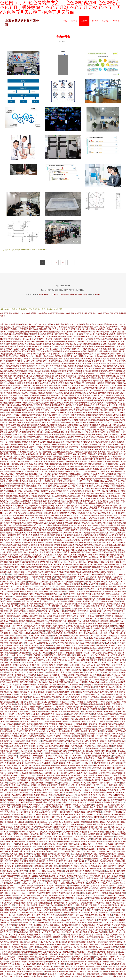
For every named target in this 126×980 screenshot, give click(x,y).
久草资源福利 (63, 748)
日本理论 (82, 501)
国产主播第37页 (34, 503)
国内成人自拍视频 (106, 788)
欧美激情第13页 (47, 707)
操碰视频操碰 (81, 942)
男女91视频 (50, 462)
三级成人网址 (99, 753)
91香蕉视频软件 (20, 741)
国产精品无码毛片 (109, 716)
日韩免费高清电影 (44, 640)
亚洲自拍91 (87, 790)
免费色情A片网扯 (71, 447)
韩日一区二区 (117, 349)
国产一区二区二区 (42, 336)
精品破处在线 (67, 606)
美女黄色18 (4, 464)
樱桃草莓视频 (115, 736)
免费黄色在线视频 (19, 513)
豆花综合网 (85, 697)
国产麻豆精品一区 (40, 748)
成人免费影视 (34, 807)
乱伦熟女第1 (78, 908)
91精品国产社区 (111, 481)
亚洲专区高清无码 (113, 658)
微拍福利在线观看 (18, 324)
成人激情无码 (24, 601)
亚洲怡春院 (36, 915)
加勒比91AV (87, 537)
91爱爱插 (75, 616)
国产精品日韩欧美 (49, 741)
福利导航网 (61, 876)
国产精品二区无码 (102, 827)
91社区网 (45, 927)
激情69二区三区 (112, 844)
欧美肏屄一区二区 (96, 484)
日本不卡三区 (37, 792)
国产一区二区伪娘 (98, 601)
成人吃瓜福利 (114, 378)
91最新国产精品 (111, 400)
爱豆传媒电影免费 (89, 712)
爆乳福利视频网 (66, 930)
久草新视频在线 (44, 442)
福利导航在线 (106, 584)
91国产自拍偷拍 (63, 334)
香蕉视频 (104, 645)
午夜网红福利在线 (114, 604)
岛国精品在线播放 (71, 542)
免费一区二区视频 (36, 925)
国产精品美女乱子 (64, 854)
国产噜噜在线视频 (70, 609)
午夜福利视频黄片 (19, 814)
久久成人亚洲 (44, 476)
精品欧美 (101, 530)
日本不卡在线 (63, 734)
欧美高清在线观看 (91, 949)
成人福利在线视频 (37, 621)
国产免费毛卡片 (79, 878)
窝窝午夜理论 (57, 481)
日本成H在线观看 (54, 616)
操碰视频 (75, 388)
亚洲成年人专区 (13, 792)
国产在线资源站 (91, 971)
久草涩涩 (54, 420)
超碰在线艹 (6, 412)
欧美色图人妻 (21, 341)
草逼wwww (59, 506)
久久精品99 (83, 834)
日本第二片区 (94, 528)
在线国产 (39, 682)
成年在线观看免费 (57, 542)
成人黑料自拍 (80, 459)
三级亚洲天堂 (117, 734)
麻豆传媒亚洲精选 (10, 937)
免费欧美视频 (26, 454)
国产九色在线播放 (62, 939)
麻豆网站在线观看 (27, 435)
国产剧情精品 (33, 332)
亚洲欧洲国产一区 (67, 920)
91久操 (87, 395)
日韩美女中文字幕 (36, 613)
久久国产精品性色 (106, 797)
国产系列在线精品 (54, 898)
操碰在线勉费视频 (46, 903)
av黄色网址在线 (117, 773)
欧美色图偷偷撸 (116, 667)
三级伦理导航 (10, 812)
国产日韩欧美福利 (104, 694)
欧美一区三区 (96, 780)
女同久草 (20, 763)
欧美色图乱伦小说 (37, 437)
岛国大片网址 (19, 680)
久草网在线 (118, 371)
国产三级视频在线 (74, 533)
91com (123, 471)
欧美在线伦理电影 (113, 601)
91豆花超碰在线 (94, 944)
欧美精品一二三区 (78, 917)
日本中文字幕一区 (34, 530)
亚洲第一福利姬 (80, 650)
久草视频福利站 (11, 591)
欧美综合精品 (20, 930)
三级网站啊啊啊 (93, 969)
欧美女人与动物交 (110, 334)
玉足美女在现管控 (86, 785)
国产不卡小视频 (81, 435)
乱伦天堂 (105, 518)
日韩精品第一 (59, 579)
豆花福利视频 (73, 466)
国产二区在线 (10, 726)
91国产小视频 (114, 501)
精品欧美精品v (58, 508)
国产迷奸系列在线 (22, 864)
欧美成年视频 (9, 542)
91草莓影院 (8, 361)
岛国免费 (97, 439)
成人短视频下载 (24, 876)
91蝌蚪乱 (53, 780)
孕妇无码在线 (107, 523)
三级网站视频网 (76, 511)
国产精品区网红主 (34, 935)
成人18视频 (41, 506)
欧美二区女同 (109, 511)
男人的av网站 (54, 930)
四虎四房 (30, 511)
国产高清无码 (14, 599)
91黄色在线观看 (83, 716)
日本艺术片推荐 (26, 746)
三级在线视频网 (57, 915)
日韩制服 (112, 721)
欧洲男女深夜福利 (75, 714)
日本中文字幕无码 (9, 422)
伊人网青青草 (84, 403)
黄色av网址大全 (47, 366)
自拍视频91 (103, 371)
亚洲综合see (42, 822)
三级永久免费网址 (15, 964)
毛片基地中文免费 (90, 856)
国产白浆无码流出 (64, 969)
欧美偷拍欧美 (35, 844)
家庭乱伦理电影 (8, 363)
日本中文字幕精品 (92, 792)
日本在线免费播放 (24, 579)
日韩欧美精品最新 (69, 716)
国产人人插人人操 (22, 618)
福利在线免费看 (23, 655)
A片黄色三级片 (38, 761)
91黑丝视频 (88, 714)
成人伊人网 (24, 665)
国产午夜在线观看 (100, 640)
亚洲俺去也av (32, 890)
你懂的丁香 (29, 790)
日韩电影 (90, 736)
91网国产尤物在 (117, 542)
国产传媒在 (66, 616)
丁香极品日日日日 (106, 770)
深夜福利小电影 (45, 626)
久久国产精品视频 (95, 613)
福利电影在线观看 (112, 638)
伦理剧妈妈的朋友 (113, 758)
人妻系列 (41, 381)
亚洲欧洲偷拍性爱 (65, 910)
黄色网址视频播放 (62, 437)
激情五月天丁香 (51, 650)
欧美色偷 (34, 856)
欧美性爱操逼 (24, 577)
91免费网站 (16, 795)
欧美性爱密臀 (73, 484)
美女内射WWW (58, 636)
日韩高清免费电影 (80, 613)
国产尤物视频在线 (53, 515)
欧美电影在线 (41, 457)
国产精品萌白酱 (73, 501)
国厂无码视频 (92, 937)
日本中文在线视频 (20, 819)
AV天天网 (82, 631)
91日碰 (46, 780)
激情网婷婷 (120, 513)
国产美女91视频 (44, 533)
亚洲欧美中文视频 (55, 545)
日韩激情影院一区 (7, 658)
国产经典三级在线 (70, 410)
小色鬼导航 (68, 626)
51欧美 (30, 371)
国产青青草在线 (25, 738)
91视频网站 (79, 672)
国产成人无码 (35, 697)
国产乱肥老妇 (21, 481)
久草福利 (90, 346)
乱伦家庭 (97, 346)
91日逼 (10, 525)
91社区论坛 (86, 432)
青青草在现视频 (41, 908)
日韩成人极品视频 (112, 498)
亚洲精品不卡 (56, 959)
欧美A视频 (5, 817)
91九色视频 (41, 354)
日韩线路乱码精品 (30, 685)
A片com (59, 520)
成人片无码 (101, 498)
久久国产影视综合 (38, 359)
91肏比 (115, 506)
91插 (65, 493)
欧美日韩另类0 (49, 378)
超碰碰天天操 (93, 349)
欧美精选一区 (17, 736)
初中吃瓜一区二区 (57, 594)
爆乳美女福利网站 (76, 888)
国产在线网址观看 (99, 959)
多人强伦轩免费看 (110, 785)
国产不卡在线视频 (116, 587)
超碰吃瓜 (47, 420)
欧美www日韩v (109, 964)
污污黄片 (83, 616)
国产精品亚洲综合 (17, 942)
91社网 (112, 435)
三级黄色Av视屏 (84, 658)
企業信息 (105, 21)
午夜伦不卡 (113, 341)
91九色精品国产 (37, 660)
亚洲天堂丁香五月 (102, 435)
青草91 (79, 618)
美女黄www (15, 778)
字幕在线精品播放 (62, 462)
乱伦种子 (57, 324)
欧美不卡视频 (5, 878)
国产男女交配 (95, 675)
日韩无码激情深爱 (71, 913)
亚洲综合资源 (76, 790)
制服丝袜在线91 (61, 574)
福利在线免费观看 (103, 908)
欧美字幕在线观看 (14, 765)
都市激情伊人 (106, 682)
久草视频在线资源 (13, 873)
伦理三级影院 (109, 834)
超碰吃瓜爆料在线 (71, 871)
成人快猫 (94, 913)
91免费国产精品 (118, 903)
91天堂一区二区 (17, 491)
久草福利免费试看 (71, 506)
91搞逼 (108, 900)
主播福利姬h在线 (31, 417)
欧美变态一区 (9, 327)
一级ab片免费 (17, 626)
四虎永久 (22, 935)
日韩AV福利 (114, 589)
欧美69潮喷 (49, 359)
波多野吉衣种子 (56, 927)
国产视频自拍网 (24, 694)
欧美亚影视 (110, 890)
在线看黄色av (55, 925)
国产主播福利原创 (78, 660)
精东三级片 (86, 761)
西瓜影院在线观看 (104, 363)
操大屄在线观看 (111, 932)
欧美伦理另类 (99, 540)
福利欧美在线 (91, 498)
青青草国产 (97, 452)
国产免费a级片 (36, 601)
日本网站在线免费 (82, 378)
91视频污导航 (52, 484)
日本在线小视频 (113, 763)
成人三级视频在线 (91, 464)
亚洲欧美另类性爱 (57, 648)
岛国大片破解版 (66, 667)
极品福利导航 (99, 520)
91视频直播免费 (80, 724)
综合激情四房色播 (110, 868)
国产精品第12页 (44, 464)
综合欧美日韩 (52, 689)
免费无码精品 (121, 731)
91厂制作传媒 (33, 596)
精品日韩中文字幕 (78, 702)
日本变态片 (11, 807)
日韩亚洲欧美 (71, 577)
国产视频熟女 (49, 966)
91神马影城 (28, 633)
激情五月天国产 (12, 388)
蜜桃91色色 (48, 439)
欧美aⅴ (43, 606)
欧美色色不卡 (72, 868)
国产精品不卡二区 (45, 685)
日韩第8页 (58, 824)
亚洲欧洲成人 (18, 359)
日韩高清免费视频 (52, 761)
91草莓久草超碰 (86, 359)
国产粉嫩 (59, 491)
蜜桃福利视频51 (78, 726)
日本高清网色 (94, 810)
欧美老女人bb (68, 383)
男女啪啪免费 (51, 849)
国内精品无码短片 (69, 363)
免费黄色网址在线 (48, 415)
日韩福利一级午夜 (62, 966)
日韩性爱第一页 (36, 721)
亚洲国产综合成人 (14, 616)
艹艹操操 (66, 373)
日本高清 (20, 731)
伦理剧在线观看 (87, 903)
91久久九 (19, 905)
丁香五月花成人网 (85, 680)
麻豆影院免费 (21, 518)
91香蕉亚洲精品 (24, 444)
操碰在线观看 (12, 577)
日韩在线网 (31, 427)
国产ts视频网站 (99, 442)
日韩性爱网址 (41, 449)
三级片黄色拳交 (113, 761)
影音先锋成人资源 (107, 802)
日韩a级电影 (28, 491)
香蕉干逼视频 (59, 638)
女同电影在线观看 (103, 542)
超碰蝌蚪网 (82, 829)
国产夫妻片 (110, 807)
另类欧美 (3, 964)
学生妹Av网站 (85, 329)
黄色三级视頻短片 (98, 658)
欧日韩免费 (38, 753)
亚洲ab (86, 390)
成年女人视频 (116, 332)
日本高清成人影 (21, 658)
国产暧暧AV (15, 751)
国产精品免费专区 (102, 738)
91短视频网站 (88, 503)
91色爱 (24, 488)
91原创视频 (31, 513)
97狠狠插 (6, 486)
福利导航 (51, 427)
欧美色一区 (16, 893)
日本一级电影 (100, 444)
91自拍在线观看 (112, 339)
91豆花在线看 (31, 743)
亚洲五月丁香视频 (20, 707)
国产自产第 (45, 648)
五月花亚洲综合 (98, 410)
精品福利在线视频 (69, 658)
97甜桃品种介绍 (93, 476)
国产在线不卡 (5, 947)
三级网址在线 (17, 748)
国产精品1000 (119, 474)
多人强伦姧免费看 (91, 783)
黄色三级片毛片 (30, 408)
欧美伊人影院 (86, 398)
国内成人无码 (20, 969)
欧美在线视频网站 (49, 844)
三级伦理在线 (94, 905)
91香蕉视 (4, 339)
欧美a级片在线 (79, 648)
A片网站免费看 (64, 790)
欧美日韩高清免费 (11, 484)
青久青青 (44, 503)
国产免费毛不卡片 (77, 523)
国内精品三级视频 (113, 594)
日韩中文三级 (117, 665)
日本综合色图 (8, 969)
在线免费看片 (66, 479)
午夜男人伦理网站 (96, 927)
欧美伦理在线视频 (91, 888)
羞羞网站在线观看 (62, 775)
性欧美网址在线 (55, 795)
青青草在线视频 (28, 962)
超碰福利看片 (57, 900)
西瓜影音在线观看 (101, 582)
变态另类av (17, 685)
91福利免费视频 (76, 537)
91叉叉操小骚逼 (30, 506)
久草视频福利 (25, 788)
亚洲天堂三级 (12, 939)
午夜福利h (44, 670)
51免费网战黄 (56, 596)
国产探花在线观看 (7, 930)
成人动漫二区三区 (82, 469)
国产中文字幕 (64, 689)
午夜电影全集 (22, 381)
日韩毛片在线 (12, 753)
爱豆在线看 (62, 425)
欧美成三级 (95, 886)
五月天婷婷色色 (45, 942)
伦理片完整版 (16, 410)
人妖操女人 (62, 873)
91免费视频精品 (88, 533)
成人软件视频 (82, 425)
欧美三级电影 (117, 508)
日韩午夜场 (55, 464)
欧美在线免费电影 (50, 704)
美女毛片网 (38, 724)
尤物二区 (46, 797)
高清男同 (21, 545)
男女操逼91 (6, 839)
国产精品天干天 (10, 349)
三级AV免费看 (37, 756)
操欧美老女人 (75, 439)
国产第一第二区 (14, 672)
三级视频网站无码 (75, 849)
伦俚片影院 (74, 939)
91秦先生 (116, 599)
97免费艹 (117, 444)
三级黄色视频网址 (31, 486)
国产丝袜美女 (31, 361)
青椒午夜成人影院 (37, 957)
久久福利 (91, 457)
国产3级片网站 (9, 802)
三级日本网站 (95, 751)
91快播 (21, 591)
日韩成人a (11, 537)
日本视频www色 (47, 643)
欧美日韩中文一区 (96, 386)
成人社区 (45, 655)
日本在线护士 (16, 412)
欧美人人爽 (19, 663)
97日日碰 (84, 797)
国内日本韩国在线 (39, 716)
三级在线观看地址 (40, 699)
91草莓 (33, 523)
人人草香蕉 (19, 383)
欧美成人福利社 (72, 640)
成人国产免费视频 (67, 832)
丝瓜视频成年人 (49, 888)
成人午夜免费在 (43, 851)
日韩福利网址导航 (98, 481)
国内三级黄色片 (16, 895)
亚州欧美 (32, 971)
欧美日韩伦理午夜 (71, 530)
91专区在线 (103, 425)
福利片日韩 (14, 692)
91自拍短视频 (31, 785)
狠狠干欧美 (112, 425)
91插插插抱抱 (90, 729)
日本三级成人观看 (30, 464)
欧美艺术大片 (8, 582)
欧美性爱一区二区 (75, 873)
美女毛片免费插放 (28, 778)
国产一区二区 (49, 329)
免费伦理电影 (22, 425)
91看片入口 (77, 515)
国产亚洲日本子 (67, 962)
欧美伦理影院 (22, 628)
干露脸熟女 (6, 533)
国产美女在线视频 (9, 386)
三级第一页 (47, 601)
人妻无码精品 (101, 339)
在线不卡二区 (83, 868)
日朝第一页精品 (28, 913)
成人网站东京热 (12, 935)
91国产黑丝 (112, 959)
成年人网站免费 (108, 474)
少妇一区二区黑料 (102, 736)
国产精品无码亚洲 (27, 452)
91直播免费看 (105, 893)
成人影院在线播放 (103, 351)
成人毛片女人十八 (32, 643)
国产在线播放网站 (37, 405)
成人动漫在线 (62, 773)
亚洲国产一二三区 (32, 663)
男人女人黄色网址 (92, 584)
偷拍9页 (13, 636)
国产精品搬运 (22, 636)
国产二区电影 (87, 824)
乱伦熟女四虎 (51, 854)
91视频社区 (100, 758)
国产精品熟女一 (32, 363)
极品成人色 (70, 459)
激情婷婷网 (70, 942)
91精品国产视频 (93, 663)
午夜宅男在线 (93, 425)
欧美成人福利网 (21, 582)
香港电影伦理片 (42, 412)
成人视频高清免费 (66, 464)
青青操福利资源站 (116, 645)
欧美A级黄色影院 (111, 466)
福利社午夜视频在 (90, 873)
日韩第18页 (5, 805)
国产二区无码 (38, 525)
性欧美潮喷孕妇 (108, 731)
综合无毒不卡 (65, 702)
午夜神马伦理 (113, 525)
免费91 (112, 381)
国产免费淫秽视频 (36, 974)
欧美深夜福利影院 (85, 922)
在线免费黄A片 (80, 346)
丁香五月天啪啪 (16, 824)
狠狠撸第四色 (84, 542)
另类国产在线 (13, 442)
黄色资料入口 (115, 515)
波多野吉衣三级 (22, 447)
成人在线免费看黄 (52, 471)
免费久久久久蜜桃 (32, 714)
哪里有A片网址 (15, 474)
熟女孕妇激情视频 (88, 734)
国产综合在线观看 (21, 327)
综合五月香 (92, 366)
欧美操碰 (67, 508)
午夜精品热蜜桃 (92, 861)
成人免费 (40, 439)
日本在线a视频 (61, 714)
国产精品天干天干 (8, 927)
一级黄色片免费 (88, 846)
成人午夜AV (99, 692)
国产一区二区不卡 (22, 966)
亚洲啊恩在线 (34, 582)
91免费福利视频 (23, 800)
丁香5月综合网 (74, 417)
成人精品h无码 (99, 805)
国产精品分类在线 (113, 373)
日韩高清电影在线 (107, 819)
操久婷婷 (9, 408)
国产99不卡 (78, 449)
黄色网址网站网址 (25, 508)
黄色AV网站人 (110, 533)
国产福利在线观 (62, 888)
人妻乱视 (57, 366)
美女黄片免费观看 (63, 511)
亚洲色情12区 (79, 667)
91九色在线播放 (43, 591)
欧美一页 (93, 542)
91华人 (57, 378)
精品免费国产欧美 (32, 680)
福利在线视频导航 (58, 528)
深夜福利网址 (82, 405)
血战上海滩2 (12, 868)
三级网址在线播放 (59, 893)
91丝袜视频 (61, 577)
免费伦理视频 (84, 579)
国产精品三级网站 (94, 812)
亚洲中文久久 (6, 685)
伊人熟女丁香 (114, 636)
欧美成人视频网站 (97, 594)
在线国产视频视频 (96, 834)
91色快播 (118, 386)
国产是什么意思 (95, 743)
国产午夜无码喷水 (25, 753)
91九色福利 (47, 474)
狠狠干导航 (111, 729)
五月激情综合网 (107, 898)
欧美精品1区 (92, 942)
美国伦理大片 (66, 324)
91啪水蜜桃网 (27, 525)
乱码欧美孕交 (54, 954)
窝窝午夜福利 (42, 841)
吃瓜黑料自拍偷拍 (41, 795)
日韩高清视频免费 (77, 770)
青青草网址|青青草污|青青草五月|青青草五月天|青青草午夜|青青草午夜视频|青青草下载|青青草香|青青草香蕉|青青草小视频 (55, 547)
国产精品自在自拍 (37, 726)
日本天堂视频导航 (52, 354)
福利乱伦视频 (54, 832)
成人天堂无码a (47, 837)
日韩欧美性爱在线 (45, 579)
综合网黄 (21, 457)
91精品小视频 (93, 545)
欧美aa (46, 925)
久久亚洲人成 (21, 400)
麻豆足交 (29, 910)
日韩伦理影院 (80, 719)
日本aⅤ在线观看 (108, 864)
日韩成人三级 (18, 881)
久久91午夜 (91, 596)
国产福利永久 (113, 327)
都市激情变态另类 (39, 462)
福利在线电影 (87, 628)
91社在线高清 (9, 383)
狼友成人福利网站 (116, 687)
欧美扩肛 (10, 846)
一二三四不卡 (61, 712)
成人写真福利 (111, 420)
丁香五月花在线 (93, 878)
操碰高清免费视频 (10, 381)
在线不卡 (74, 631)
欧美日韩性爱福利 (113, 464)
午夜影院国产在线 (11, 496)
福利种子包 (83, 876)
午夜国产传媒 (104, 655)
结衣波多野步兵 (93, 881)
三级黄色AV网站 (52, 746)
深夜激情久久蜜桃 (22, 621)
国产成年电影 (71, 594)
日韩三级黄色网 (22, 721)
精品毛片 (11, 466)
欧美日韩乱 (106, 452)
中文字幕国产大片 (76, 778)
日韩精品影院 (27, 616)
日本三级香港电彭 (62, 682)
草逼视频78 (87, 415)
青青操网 (77, 655)
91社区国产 (113, 324)
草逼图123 (86, 893)
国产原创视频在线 (12, 366)
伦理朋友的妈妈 (22, 449)
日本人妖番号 (59, 935)
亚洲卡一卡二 (40, 471)
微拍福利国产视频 (39, 346)
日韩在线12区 (39, 623)
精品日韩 (70, 964)
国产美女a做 (55, 675)
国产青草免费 (38, 758)
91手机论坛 (117, 523)
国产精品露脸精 (99, 871)
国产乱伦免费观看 (110, 484)
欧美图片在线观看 (75, 327)
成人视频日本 (16, 351)
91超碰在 (102, 949)
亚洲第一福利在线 (50, 790)
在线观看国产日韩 (96, 947)
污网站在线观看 (80, 812)
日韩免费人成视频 (109, 743)
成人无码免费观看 (42, 959)
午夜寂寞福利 (105, 663)
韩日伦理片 (111, 680)
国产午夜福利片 (91, 677)
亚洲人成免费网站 (97, 329)
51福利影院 (73, 518)
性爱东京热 (78, 415)
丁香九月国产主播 (36, 520)
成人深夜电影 (64, 344)
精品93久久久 (60, 430)
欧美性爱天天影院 (27, 861)
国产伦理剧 (83, 474)
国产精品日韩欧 (120, 702)
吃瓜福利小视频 (102, 381)
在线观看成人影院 (31, 626)
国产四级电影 (54, 687)
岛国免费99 (117, 628)
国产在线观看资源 (54, 371)
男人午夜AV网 (62, 758)
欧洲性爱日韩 (72, 834)
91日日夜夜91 (82, 349)
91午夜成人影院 (94, 699)
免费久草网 (23, 871)
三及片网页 (86, 954)
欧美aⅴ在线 (68, 890)
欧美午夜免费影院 (32, 817)
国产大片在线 (12, 756)
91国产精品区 (9, 966)
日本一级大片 (5, 324)
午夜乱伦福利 (5, 594)
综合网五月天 (23, 388)
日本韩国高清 (35, 584)
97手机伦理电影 (42, 895)
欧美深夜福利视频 (101, 621)
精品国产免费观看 (41, 422)
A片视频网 (57, 439)
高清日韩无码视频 (112, 415)
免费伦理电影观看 (118, 655)
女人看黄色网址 (29, 878)
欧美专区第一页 (9, 780)
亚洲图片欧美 (24, 770)
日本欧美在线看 (10, 498)
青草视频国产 (52, 785)
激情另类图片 (29, 383)
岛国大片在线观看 (115, 640)
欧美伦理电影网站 (55, 373)
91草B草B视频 (20, 363)
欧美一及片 (111, 513)
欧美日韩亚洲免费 (7, 653)
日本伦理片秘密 (74, 738)
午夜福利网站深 (93, 702)
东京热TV (46, 915)
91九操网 (12, 655)
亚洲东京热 (21, 354)
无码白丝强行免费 (61, 498)
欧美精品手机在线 (118, 900)
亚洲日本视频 (50, 405)
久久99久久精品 (26, 719)
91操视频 (42, 881)
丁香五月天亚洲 (109, 503)
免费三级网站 (19, 743)
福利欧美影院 (10, 957)
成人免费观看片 (119, 618)
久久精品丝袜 (77, 856)
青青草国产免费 (80, 962)
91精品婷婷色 (16, 805)
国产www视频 (50, 491)
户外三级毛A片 (114, 596)
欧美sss (101, 971)
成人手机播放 (5, 893)
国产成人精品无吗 (10, 871)
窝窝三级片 (58, 609)
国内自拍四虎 (54, 841)
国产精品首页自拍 (20, 648)
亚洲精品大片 (37, 876)
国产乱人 (29, 420)
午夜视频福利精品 (21, 574)
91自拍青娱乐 (19, 687)
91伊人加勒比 (36, 444)
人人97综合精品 (87, 439)
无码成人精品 (28, 587)
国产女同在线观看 (27, 682)
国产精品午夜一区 (23, 349)
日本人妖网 (81, 814)
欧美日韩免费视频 (8, 721)
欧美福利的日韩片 (76, 741)
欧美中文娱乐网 (115, 712)
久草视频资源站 (81, 366)
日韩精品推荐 (105, 469)
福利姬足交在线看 (62, 452)
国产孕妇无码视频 (77, 525)
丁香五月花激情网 (72, 454)
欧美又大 (20, 386)
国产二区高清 (39, 491)
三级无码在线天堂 (32, 476)
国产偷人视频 (71, 707)
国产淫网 (60, 805)
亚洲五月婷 (111, 574)
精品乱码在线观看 (118, 920)
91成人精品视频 (96, 336)
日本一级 (75, 479)
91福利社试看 (16, 587)
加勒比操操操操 (24, 756)
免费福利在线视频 (106, 626)
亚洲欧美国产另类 (87, 540)
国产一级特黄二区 (116, 582)
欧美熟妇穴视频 (39, 466)
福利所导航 (53, 518)
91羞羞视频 (24, 395)
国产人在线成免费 (11, 346)
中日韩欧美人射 (65, 895)
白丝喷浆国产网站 (49, 873)
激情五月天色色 (24, 368)
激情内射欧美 (64, 839)
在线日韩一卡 (97, 935)
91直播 (70, 403)
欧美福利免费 (42, 971)
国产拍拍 (16, 734)
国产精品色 (39, 734)
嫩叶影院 (60, 699)
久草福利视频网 (71, 349)
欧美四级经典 (12, 604)
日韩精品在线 (120, 807)
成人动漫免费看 (35, 628)
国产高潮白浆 (62, 628)
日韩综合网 (92, 587)
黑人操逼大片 (30, 900)
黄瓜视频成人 (45, 425)
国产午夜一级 (46, 611)
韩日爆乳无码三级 (41, 373)
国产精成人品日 (39, 937)
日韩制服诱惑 (90, 748)
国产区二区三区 (50, 613)
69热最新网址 (48, 498)
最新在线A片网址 (65, 420)
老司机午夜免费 (20, 903)
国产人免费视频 (23, 726)
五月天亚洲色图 (110, 817)
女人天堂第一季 (113, 609)
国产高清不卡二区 (18, 535)
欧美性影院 (27, 888)
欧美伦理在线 (66, 783)
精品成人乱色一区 (93, 648)
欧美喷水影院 (94, 376)
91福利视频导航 (83, 376)
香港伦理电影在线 (89, 351)
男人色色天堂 (12, 932)
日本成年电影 (32, 675)
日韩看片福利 (117, 584)
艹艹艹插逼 (90, 427)
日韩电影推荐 (120, 788)
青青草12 (81, 577)
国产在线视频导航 (87, 966)
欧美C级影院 (62, 849)
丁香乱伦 (114, 937)
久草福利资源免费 (83, 574)
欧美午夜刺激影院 (66, 861)
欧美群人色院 (75, 824)
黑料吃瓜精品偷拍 (81, 393)
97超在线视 (37, 508)
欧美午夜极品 (71, 341)
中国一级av (56, 932)
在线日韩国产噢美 (102, 846)
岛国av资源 (84, 422)
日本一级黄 (55, 783)
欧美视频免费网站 (79, 699)
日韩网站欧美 (50, 805)
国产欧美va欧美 (50, 974)
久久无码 (88, 523)
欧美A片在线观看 (119, 682)
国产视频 (115, 537)
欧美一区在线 (66, 388)
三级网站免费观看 (37, 800)
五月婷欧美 (50, 604)
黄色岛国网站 (79, 356)
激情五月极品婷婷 (21, 332)
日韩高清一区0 (88, 932)
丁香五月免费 (12, 724)
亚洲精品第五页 (13, 435)
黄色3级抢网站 (38, 329)
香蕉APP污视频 (79, 427)
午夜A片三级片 (24, 430)
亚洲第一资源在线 (75, 685)
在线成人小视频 (50, 660)
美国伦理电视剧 (33, 930)
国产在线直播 (29, 471)
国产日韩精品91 (12, 356)
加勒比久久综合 (20, 827)
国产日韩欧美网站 (92, 459)
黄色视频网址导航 (105, 417)
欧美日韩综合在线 (32, 606)
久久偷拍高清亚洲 (112, 432)
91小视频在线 (42, 878)
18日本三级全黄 (95, 518)
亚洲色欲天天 (36, 351)
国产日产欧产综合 (58, 743)
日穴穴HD (22, 949)
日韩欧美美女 (54, 778)
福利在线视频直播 (14, 339)
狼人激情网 (80, 520)
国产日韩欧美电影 (60, 368)
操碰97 (80, 707)
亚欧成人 (54, 655)
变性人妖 (104, 327)
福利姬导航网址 (88, 763)
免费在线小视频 (90, 381)
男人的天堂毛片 (11, 866)
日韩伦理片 (16, 488)
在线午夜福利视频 (106, 670)
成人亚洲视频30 (109, 895)
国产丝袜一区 (36, 366)
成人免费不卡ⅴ (109, 707)
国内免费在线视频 (35, 677)
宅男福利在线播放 (39, 484)
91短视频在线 (37, 537)
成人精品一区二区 (27, 373)
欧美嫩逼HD (111, 871)
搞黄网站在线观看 (58, 447)
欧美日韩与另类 (48, 819)
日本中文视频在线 (57, 476)
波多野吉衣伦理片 (19, 797)
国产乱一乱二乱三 (105, 422)
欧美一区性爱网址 (30, 824)
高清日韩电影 (40, 515)
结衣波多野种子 (38, 765)
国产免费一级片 (35, 327)
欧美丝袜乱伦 (44, 947)
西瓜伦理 (115, 748)
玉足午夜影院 (14, 746)
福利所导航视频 (101, 457)
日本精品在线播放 (55, 503)
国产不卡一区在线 (17, 910)
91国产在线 (78, 910)
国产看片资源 (25, 378)
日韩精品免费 (6, 881)
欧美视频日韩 (10, 763)
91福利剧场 (100, 383)
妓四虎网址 (120, 824)
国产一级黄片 (5, 748)
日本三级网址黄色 (37, 650)
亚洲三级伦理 (54, 729)
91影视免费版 (17, 594)
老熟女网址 (101, 849)
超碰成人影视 (84, 386)
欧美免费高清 (101, 763)
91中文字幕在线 (78, 381)
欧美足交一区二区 (118, 351)
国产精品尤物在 (110, 412)
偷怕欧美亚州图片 (60, 332)
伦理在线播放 (90, 339)
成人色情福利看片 (17, 817)
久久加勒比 (111, 643)
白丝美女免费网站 (96, 334)
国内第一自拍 (80, 881)
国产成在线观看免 (12, 834)
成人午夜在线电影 (65, 613)
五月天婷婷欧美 (85, 388)
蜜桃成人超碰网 (81, 545)
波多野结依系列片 (25, 939)
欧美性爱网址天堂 (100, 714)
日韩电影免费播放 (69, 851)
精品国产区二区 (9, 888)
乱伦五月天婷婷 (82, 486)
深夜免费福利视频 (105, 623)
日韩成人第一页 (47, 368)
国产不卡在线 (31, 354)
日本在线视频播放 (22, 653)
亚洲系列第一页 (108, 697)
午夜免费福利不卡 (40, 729)
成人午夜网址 (75, 452)
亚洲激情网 (53, 839)
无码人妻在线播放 (104, 925)
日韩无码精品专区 (74, 712)
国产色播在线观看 (27, 829)
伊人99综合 (41, 731)
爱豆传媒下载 (23, 520)
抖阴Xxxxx (24, 613)
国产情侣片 (55, 533)
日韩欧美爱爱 (51, 408)
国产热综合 (105, 408)
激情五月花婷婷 (82, 864)
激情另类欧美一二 (9, 479)
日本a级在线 (115, 783)
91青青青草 (83, 927)
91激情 (17, 540)
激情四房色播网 (103, 689)
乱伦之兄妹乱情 (112, 753)
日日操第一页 (79, 383)
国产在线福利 (90, 525)
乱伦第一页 (104, 430)
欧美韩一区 (90, 726)
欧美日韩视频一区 (73, 761)
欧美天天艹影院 (94, 616)
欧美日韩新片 (89, 687)
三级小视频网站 (60, 837)
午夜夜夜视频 (62, 844)
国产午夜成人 (60, 376)
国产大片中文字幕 (116, 405)
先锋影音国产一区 (35, 638)
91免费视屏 (40, 667)
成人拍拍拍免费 (104, 393)
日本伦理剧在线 (69, 604)
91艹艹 (111, 371)
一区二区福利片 (75, 665)
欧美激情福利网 (46, 535)
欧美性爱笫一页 (6, 741)
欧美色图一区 (24, 604)
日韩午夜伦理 (96, 653)
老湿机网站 (105, 650)
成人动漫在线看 (119, 623)
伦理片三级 (4, 712)
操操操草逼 (101, 643)
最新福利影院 (32, 481)
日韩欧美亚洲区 (103, 851)
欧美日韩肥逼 (24, 650)
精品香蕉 (21, 393)
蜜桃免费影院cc (42, 778)
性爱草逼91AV (15, 454)
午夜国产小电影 (56, 645)
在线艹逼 (64, 778)
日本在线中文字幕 (51, 756)
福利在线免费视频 (99, 765)
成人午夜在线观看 (60, 327)
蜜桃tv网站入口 (117, 439)
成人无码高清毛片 (25, 432)
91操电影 (90, 501)
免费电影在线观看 (77, 390)
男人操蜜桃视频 (15, 390)
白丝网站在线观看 (7, 832)
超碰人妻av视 (57, 817)
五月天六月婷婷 (82, 915)
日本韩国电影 (69, 653)
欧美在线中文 (62, 709)
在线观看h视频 (87, 327)
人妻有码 (95, 893)
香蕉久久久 (120, 707)
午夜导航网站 (105, 741)
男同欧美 (112, 672)
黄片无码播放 (89, 672)
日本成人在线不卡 (66, 672)
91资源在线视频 (85, 447)
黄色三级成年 (59, 435)
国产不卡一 (98, 785)
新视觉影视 (101, 420)
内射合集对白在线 (71, 817)
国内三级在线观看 (95, 964)
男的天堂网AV (99, 412)
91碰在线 (97, 344)
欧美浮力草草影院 (53, 937)
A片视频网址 (46, 697)
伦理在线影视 (79, 464)
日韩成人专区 (96, 579)
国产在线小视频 (114, 471)
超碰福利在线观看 (66, 724)
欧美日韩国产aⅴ (40, 898)
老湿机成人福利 (83, 594)
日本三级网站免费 (59, 663)
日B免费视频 (115, 851)
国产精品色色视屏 (48, 376)
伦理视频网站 (99, 437)
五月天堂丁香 (32, 518)
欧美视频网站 (75, 721)
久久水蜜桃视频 (95, 731)
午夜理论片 (84, 528)
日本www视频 (95, 864)
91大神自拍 (109, 329)
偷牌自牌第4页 (57, 947)
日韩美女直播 (117, 422)
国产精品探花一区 (99, 449)
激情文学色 (24, 503)
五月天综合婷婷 (43, 743)
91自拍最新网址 (55, 356)
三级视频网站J (63, 518)
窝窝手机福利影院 (93, 660)
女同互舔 (7, 699)
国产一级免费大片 (9, 405)
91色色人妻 (7, 403)
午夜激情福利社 (104, 920)
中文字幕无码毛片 (68, 618)
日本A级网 (7, 596)
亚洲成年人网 (27, 805)
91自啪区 (74, 839)
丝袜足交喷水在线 (97, 807)
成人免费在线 (29, 422)
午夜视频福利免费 (90, 535)
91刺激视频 (22, 530)
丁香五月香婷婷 (26, 773)
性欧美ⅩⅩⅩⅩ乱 (83, 341)
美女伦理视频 (91, 324)
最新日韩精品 (71, 376)
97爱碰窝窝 (19, 837)
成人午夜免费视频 (108, 346)
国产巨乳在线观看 (45, 363)
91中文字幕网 (97, 778)
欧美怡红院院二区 (90, 354)
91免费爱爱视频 (58, 810)
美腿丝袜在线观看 (95, 486)
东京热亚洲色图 (69, 545)
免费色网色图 (14, 788)
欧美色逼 (31, 949)
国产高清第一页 (76, 471)
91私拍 (63, 954)
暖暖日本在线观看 (77, 704)
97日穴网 (20, 422)
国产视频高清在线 (11, 393)
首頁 (65, 21)
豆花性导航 (116, 888)
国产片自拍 (40, 410)
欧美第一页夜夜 (83, 336)
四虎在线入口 (39, 773)
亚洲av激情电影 (38, 432)
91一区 (96, 501)
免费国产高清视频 (23, 523)
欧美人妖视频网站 (45, 481)
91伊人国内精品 (38, 849)
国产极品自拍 (75, 513)
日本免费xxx (65, 729)
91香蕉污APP (89, 488)
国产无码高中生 (18, 606)
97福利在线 (25, 660)
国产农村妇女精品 (57, 859)
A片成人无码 (55, 587)
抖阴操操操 (31, 832)
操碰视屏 (50, 361)
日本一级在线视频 (67, 395)
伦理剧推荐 (68, 476)
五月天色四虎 (58, 653)
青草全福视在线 (42, 395)
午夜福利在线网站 (60, 403)
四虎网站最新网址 (117, 650)
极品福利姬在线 (98, 939)
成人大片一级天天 (50, 496)
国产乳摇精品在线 (55, 633)
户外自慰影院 (29, 336)
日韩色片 (28, 758)
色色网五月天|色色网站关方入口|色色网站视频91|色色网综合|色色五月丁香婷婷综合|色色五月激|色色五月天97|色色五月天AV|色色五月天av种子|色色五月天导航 (62, 313)
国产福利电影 (77, 412)
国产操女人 (21, 420)
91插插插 (103, 476)
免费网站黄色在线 (98, 432)
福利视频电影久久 (12, 469)
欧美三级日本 (45, 469)
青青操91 (19, 537)
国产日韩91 (60, 349)
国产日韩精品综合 (47, 712)
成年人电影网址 (28, 672)
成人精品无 (104, 501)
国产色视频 (21, 479)
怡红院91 (28, 837)
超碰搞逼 (97, 628)
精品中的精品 (29, 736)
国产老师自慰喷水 (66, 751)
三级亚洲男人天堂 (89, 665)
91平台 (81, 971)
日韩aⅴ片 (117, 780)
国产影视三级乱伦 (37, 770)
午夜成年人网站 (10, 523)
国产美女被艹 (113, 800)
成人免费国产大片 (113, 449)
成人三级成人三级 (55, 383)
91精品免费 (9, 864)
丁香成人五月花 (97, 398)
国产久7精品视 (120, 898)
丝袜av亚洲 (106, 876)
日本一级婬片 (60, 329)
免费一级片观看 (96, 868)
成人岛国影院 (70, 469)
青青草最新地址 (29, 920)
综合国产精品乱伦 (37, 854)
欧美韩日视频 (120, 834)
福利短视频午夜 (77, 729)
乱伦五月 (9, 493)
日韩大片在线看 (10, 400)
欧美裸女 (80, 748)
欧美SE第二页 (113, 476)
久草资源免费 (39, 692)
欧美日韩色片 (51, 692)
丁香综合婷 (37, 888)
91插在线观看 (74, 800)
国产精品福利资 (77, 775)
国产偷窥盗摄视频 (56, 336)
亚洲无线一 (4, 790)
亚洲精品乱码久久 (72, 636)
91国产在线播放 (89, 471)
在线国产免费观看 (59, 763)
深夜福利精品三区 (26, 922)
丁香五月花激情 (88, 957)
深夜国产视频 (12, 530)
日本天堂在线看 (101, 726)
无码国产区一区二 (47, 917)
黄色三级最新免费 (112, 520)
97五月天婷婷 (22, 427)
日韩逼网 (59, 351)
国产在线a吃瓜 (82, 837)
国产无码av (104, 459)
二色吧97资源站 (37, 378)
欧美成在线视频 (69, 596)
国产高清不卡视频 (46, 388)
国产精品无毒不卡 (92, 819)
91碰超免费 (82, 530)
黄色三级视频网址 (53, 881)
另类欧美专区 (107, 780)
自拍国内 (11, 714)
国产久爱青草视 (102, 672)
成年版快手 (12, 511)
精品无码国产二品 (100, 513)
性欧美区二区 (45, 596)
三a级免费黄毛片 (73, 944)
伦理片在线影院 (71, 807)
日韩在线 (27, 359)
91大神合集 (93, 393)
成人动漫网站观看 (70, 336)
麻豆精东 (67, 645)
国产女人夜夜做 (101, 471)
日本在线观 (30, 954)
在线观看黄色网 (17, 533)
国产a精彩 (114, 689)
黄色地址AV (26, 765)
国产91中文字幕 (9, 628)
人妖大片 (3, 515)
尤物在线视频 (5, 626)
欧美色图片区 (55, 856)
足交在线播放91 (13, 329)
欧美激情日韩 (14, 452)
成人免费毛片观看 (72, 582)
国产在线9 (24, 697)
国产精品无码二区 (12, 719)
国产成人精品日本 (80, 476)
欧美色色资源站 (63, 770)
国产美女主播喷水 (10, 876)
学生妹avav (81, 430)
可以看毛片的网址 (119, 925)
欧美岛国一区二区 (38, 454)
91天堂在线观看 (106, 881)
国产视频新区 (72, 611)
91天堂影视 (12, 515)
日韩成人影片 (88, 412)
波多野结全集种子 (34, 797)
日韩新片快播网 (49, 721)
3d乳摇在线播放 (64, 692)
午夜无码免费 (20, 846)
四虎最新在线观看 (34, 969)
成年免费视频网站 (23, 405)
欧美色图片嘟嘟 (99, 952)
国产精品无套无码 (94, 474)
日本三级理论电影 (113, 805)
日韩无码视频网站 (24, 462)
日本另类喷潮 (67, 822)
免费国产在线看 (75, 462)
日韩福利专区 (99, 511)
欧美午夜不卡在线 (79, 587)
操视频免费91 (100, 368)
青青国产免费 (47, 609)
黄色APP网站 (70, 591)
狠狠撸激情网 (81, 736)
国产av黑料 (109, 692)
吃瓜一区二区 (100, 822)
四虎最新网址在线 (55, 768)
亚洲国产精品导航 (25, 344)
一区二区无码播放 (54, 606)
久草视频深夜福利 (69, 481)
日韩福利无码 (21, 511)
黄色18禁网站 (110, 437)
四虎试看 (110, 366)
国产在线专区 (83, 905)
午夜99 (41, 486)
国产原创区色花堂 (67, 346)
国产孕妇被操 (116, 908)
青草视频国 (30, 959)
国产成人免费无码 (98, 415)
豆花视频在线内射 (58, 944)
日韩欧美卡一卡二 (10, 844)
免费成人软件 (50, 437)
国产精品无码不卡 (69, 795)
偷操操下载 (103, 685)
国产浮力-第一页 (26, 692)
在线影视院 (119, 699)
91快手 (4, 922)
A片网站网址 (14, 503)
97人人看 (63, 533)
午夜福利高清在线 (112, 971)
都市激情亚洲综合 (108, 886)
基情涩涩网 (55, 417)
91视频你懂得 (18, 408)
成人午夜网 (79, 368)
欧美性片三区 (35, 665)
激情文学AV (106, 648)
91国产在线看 (65, 746)
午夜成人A (94, 655)
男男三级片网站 (20, 775)
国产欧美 (37, 398)
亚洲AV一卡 (33, 447)
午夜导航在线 (50, 432)
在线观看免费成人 (100, 790)
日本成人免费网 (59, 640)
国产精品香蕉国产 (65, 655)
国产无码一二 (106, 439)
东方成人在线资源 (77, 682)
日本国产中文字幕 (50, 724)
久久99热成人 (50, 758)
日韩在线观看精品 (88, 444)
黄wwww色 (78, 351)
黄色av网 (65, 444)
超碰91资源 (93, 422)
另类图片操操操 (107, 660)
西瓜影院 (108, 709)
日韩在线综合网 (26, 631)
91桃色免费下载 (102, 589)
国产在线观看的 (49, 537)
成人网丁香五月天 (110, 611)
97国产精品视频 (8, 371)
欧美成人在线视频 (34, 814)
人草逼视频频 (97, 768)
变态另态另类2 (103, 491)
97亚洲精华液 (85, 332)
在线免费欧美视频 (34, 341)
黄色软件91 (12, 420)
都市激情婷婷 (16, 403)
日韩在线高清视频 (110, 954)
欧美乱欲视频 (38, 420)
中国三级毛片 (92, 920)
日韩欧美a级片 (79, 861)
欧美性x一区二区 (92, 788)
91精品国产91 (27, 403)
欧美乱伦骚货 (109, 824)
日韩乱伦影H (35, 577)
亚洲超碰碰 (50, 631)
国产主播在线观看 (59, 788)
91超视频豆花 (63, 741)
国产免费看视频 (59, 459)
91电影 (66, 824)
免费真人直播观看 (111, 935)
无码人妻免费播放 (91, 741)
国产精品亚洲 (48, 435)
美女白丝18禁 (106, 506)
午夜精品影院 (113, 790)
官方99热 (61, 964)
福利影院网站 (12, 368)
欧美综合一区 (82, 810)
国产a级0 (97, 327)
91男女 (116, 366)
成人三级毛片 (64, 677)
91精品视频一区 (113, 822)
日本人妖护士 (12, 949)
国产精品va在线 (41, 954)
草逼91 (108, 903)
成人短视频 (75, 966)
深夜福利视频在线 (98, 574)
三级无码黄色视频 (86, 692)
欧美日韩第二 (52, 731)
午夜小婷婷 (14, 584)
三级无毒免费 (29, 493)
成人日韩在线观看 (43, 900)
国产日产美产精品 (76, 437)
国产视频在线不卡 (90, 685)
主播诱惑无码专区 (46, 540)
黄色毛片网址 (75, 734)
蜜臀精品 (38, 790)
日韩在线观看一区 (95, 837)
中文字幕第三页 (72, 386)
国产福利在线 (59, 361)
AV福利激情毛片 (10, 528)
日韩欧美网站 (120, 660)
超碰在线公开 (114, 496)
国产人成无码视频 (53, 346)
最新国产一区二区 (16, 640)
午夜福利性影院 (76, 599)
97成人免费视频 (115, 917)
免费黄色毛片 (46, 341)
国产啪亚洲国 (62, 484)
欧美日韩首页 (50, 726)
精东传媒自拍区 (40, 719)
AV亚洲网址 (58, 410)
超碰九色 (30, 908)
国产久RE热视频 (68, 898)
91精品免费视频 (88, 738)
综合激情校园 (106, 905)
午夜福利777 (30, 702)
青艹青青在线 (103, 587)
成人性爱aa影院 (99, 359)
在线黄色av (37, 910)
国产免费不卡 (120, 878)
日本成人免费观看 (62, 917)
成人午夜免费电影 (79, 937)
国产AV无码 (33, 381)
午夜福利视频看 (33, 917)
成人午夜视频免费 (32, 535)
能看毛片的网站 (63, 584)
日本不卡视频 (18, 900)
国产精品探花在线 (81, 947)
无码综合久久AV (15, 667)
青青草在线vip (41, 672)
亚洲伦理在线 (34, 636)
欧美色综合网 (52, 334)
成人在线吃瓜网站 (57, 469)
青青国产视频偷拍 (48, 680)
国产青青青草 (57, 535)
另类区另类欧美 (24, 437)
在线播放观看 (30, 457)
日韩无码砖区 (29, 594)
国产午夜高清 (121, 462)
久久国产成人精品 (47, 430)
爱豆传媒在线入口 (10, 601)
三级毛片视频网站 (81, 866)
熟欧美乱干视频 (31, 881)
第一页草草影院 (115, 488)
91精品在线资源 (106, 702)
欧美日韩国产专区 (57, 670)
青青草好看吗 (8, 856)
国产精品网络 (97, 523)
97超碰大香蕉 (18, 336)
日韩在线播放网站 (18, 839)
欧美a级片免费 (41, 768)
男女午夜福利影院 (104, 508)
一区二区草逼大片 (10, 770)
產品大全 (84, 21)
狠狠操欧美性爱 (113, 427)
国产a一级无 (87, 952)
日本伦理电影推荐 (92, 704)
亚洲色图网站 (92, 530)
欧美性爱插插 (110, 359)
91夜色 (34, 579)
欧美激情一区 (50, 773)
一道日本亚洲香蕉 (51, 339)
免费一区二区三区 (70, 927)
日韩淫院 (72, 574)
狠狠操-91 (81, 442)
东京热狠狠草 (89, 400)
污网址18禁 (7, 535)
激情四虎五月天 (47, 574)
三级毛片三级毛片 (79, 854)
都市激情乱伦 (39, 631)
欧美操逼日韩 (6, 734)
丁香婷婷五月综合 (84, 410)
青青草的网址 (92, 631)
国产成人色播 (30, 731)
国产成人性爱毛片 (94, 895)
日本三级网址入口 (55, 878)
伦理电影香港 (31, 439)
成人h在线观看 (79, 974)
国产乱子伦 (41, 689)
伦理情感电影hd (77, 746)
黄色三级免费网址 (29, 412)
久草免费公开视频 (105, 719)
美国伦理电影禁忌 (118, 741)
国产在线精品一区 (60, 685)
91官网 (19, 888)
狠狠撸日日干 (30, 859)
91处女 (76, 403)
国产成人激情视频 (67, 393)
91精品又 (14, 520)
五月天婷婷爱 (70, 435)
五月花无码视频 (86, 452)
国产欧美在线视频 (39, 334)
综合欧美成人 (121, 792)
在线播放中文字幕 (107, 969)
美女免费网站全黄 (24, 716)
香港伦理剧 (115, 393)
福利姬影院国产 (66, 866)
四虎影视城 (71, 663)
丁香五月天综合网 (112, 939)
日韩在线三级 (96, 716)
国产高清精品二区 (25, 334)
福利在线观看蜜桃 (7, 702)
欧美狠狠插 (46, 444)
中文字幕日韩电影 (98, 761)
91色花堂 (44, 930)
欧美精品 (42, 964)
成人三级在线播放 (97, 638)
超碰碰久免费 (15, 913)
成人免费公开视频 (49, 589)
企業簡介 (74, 21)
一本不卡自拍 (70, 814)
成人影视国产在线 (69, 405)
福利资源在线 (44, 356)
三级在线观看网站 (105, 618)
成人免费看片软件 (104, 665)
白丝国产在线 (59, 707)
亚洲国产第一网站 (66, 449)
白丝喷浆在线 (53, 908)
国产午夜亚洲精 (84, 768)
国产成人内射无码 (7, 332)
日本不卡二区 (50, 349)
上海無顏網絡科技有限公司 (70, 294)
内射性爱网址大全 (64, 496)
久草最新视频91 (92, 770)
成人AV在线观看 (111, 530)
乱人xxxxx (9, 501)
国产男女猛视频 (69, 491)
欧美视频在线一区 (57, 582)
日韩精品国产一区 (88, 844)
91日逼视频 (48, 486)
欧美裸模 (104, 344)
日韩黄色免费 (53, 751)
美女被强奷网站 (18, 859)
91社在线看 (80, 491)
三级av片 (58, 604)
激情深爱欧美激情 (57, 442)
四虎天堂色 (31, 851)
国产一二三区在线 (91, 773)
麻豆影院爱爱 (72, 425)
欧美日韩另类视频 (105, 577)
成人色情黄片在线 (79, 408)
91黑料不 (66, 513)
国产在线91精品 (96, 915)
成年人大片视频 (75, 694)
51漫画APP (61, 454)
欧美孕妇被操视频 (74, 763)
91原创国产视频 (102, 378)
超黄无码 (17, 501)
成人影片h (68, 400)
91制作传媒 (75, 422)
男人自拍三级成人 (79, 883)
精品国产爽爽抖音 (81, 731)
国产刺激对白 (110, 540)
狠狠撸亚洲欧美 (14, 761)
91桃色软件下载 (99, 922)
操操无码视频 (65, 471)
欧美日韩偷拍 (103, 712)
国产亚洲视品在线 (55, 523)
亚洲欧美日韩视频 (72, 805)
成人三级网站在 (18, 417)
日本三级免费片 (26, 729)
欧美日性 (98, 707)
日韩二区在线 (42, 702)
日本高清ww (119, 677)
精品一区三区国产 (29, 893)
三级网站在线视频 (27, 599)
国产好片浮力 (79, 395)
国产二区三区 (39, 324)
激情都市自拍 (32, 903)
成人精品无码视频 (59, 341)
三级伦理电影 (89, 827)
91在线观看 (96, 537)
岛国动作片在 (11, 447)
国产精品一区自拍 (118, 469)
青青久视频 (33, 442)
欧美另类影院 (89, 775)
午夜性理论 (75, 753)
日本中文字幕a (94, 802)
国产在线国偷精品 (32, 670)
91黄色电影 (53, 412)
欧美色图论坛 (114, 376)
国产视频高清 (25, 366)
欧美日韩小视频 (42, 513)
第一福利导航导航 (77, 689)
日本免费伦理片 (95, 876)
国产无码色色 (12, 444)
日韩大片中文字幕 (91, 670)
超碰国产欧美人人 (72, 797)
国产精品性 (49, 324)
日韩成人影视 (90, 361)
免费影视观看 (110, 383)
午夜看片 (8, 819)
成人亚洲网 (44, 582)
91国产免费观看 (6, 680)
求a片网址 (29, 393)
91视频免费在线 (35, 528)
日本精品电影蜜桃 (68, 675)
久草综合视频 (71, 743)
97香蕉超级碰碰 (112, 454)
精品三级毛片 (120, 837)
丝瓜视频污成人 (42, 523)
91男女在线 (100, 890)
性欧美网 (8, 677)
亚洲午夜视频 (104, 783)
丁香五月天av (83, 518)
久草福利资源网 (110, 403)
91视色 (50, 403)
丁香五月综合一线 (94, 724)
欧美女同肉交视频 (52, 800)
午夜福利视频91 (71, 579)
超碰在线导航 (89, 758)
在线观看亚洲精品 (94, 408)
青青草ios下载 (74, 844)
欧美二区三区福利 (7, 709)
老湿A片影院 (113, 459)
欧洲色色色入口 (107, 883)
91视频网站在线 (24, 356)
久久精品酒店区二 (89, 925)
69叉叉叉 (115, 535)
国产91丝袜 (77, 756)
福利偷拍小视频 (103, 324)
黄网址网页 (50, 765)
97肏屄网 (47, 834)
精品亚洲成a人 (61, 501)
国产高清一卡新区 (12, 378)
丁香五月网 (69, 415)
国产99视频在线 (55, 658)
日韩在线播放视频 (36, 496)
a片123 (10, 471)
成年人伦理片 (30, 515)
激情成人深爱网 (27, 734)
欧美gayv (98, 356)
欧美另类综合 (24, 932)
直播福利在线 (104, 937)
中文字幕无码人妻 (37, 349)
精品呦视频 (114, 528)
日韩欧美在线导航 (62, 753)
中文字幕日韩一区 (19, 851)
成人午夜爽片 (102, 721)
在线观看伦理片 (50, 976)
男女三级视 (91, 851)
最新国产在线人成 (47, 775)
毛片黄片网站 (34, 648)
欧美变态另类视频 (7, 621)
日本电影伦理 (110, 462)
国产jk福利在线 (16, 920)
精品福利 (7, 491)
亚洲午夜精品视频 (16, 464)
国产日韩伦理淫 (31, 545)
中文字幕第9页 (113, 765)
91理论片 (102, 464)
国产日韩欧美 (20, 675)
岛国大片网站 (12, 738)
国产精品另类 (99, 533)
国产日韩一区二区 (67, 378)
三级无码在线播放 (19, 890)
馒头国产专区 (50, 957)
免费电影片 (41, 408)
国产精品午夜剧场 (25, 898)
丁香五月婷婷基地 (92, 974)
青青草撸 (70, 827)
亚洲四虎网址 (120, 944)
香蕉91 (91, 930)
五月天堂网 (117, 545)
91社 (18, 802)
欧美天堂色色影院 (88, 643)
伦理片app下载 (60, 359)
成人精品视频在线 (43, 944)
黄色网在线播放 (23, 528)
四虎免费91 (57, 363)
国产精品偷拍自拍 (105, 746)
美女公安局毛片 (75, 628)
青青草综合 (93, 795)
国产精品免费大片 (64, 957)
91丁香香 (80, 788)
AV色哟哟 (91, 435)
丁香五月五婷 (117, 704)
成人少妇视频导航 (96, 390)
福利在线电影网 (36, 834)
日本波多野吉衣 (75, 444)
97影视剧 (87, 778)
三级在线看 (113, 726)
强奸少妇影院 (45, 763)
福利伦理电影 (25, 792)
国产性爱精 (78, 949)
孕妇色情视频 (52, 883)
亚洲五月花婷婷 (9, 716)
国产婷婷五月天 (88, 462)
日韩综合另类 (58, 601)
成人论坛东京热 (24, 849)
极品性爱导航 (47, 386)
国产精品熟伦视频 (43, 810)
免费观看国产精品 (75, 621)
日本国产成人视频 (89, 515)
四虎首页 (60, 864)
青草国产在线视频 (11, 344)
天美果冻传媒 (35, 430)
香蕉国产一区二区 (70, 900)
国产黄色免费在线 (89, 694)
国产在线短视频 (115, 518)
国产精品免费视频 (95, 962)
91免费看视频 (37, 501)
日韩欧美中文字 (92, 917)
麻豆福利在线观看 (79, 976)
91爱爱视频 (104, 376)
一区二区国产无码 (39, 751)
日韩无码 (37, 837)
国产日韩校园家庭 (119, 814)
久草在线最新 (94, 469)
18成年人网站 (37, 390)
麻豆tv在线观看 (39, 393)
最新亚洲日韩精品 (23, 415)
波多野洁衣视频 (68, 371)
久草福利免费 (46, 636)
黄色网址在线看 (82, 859)
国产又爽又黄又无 (96, 403)
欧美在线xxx (20, 709)
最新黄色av (12, 518)
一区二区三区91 (51, 734)
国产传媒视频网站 (86, 479)
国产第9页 (120, 457)
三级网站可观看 (33, 886)
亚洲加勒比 (104, 917)
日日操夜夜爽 (23, 822)
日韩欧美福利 (84, 913)
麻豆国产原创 (64, 785)
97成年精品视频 (82, 675)
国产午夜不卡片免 (85, 609)
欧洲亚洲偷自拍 (20, 908)
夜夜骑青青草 (11, 341)
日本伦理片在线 (19, 476)
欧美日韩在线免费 (58, 846)
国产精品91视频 (37, 498)
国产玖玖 (66, 523)
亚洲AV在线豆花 (41, 511)
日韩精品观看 (99, 400)
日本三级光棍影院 (66, 354)
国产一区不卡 (14, 729)
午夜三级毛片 (105, 888)
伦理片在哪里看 (53, 457)
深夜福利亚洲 (7, 506)
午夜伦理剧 (14, 829)
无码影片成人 (79, 606)
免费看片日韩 (77, 535)
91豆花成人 (4, 474)
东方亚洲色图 (83, 611)
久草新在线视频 (86, 871)
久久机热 (71, 368)
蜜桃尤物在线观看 (49, 628)
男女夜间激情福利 (9, 952)
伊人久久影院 (70, 810)
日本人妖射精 (71, 430)
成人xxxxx (8, 488)
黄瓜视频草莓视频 (25, 866)
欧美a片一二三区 (104, 976)
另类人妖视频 (27, 466)
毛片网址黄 (27, 699)
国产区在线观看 (86, 640)
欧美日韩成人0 (11, 822)
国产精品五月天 (100, 427)
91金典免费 (35, 469)
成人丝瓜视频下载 (48, 351)
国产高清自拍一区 (101, 488)
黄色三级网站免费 (71, 633)
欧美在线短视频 (45, 890)
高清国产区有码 (88, 589)
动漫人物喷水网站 (42, 587)
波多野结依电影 (45, 344)
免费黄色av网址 (33, 488)
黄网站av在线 (106, 537)
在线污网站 (85, 780)
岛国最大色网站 (86, 513)
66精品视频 (87, 449)
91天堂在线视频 (52, 621)
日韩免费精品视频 (48, 530)
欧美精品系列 (23, 974)
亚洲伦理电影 (97, 591)
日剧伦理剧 (85, 886)
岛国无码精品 (40, 861)
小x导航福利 (7, 513)
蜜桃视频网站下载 (17, 611)
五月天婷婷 (27, 537)
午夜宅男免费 (111, 361)
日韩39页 (20, 758)
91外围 (45, 658)
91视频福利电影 (34, 819)
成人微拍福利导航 (29, 542)
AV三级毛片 (119, 962)
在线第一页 (66, 937)
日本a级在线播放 (59, 611)
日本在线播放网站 (25, 937)
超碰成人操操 (81, 363)
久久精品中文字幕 (41, 922)
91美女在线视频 (21, 371)
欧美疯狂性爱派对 (10, 694)
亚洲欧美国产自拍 (77, 819)
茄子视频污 (26, 351)
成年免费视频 (43, 545)
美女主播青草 (34, 388)
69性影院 (34, 356)
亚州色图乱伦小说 (34, 400)
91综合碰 (115, 486)
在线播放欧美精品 (30, 964)
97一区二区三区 (53, 719)
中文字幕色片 (57, 890)
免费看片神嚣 (40, 829)
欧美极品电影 (36, 368)
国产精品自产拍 (24, 883)
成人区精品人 (74, 903)
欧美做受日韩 (117, 363)
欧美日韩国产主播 (42, 645)
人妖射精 (119, 346)
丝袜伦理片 (108, 778)
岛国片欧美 (68, 947)
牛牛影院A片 (12, 462)
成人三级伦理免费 (46, 332)
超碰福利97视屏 (66, 515)
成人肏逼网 (42, 785)
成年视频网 (37, 873)
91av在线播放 (65, 422)
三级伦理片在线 (64, 660)
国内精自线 (94, 332)
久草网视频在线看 (117, 408)
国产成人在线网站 (68, 366)
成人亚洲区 (60, 408)
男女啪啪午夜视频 (62, 390)
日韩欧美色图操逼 (98, 604)
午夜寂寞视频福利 (42, 594)
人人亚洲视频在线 (32, 611)
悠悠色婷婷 (20, 714)
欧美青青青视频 (113, 966)
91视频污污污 (103, 496)
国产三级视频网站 (115, 685)
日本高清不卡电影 (22, 856)
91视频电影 (4, 354)
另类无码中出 (45, 663)
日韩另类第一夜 (33, 775)
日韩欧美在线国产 (89, 373)
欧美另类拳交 (50, 694)
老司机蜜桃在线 (13, 373)
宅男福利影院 (37, 780)
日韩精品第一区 (68, 881)
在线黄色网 (90, 667)
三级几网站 (119, 616)
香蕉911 (73, 334)
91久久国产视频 (80, 802)
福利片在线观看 (120, 329)
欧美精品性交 (101, 361)
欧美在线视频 (36, 415)
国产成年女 (117, 913)
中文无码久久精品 (54, 952)
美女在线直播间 (109, 768)
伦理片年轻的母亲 (33, 846)
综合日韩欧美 (116, 354)
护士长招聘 (4, 692)
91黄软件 (37, 687)
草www (43, 886)
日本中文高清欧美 (84, 935)
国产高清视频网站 (57, 797)
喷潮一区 (51, 452)
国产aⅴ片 (63, 621)
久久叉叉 (18, 466)
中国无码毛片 (43, 839)
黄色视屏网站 (77, 420)
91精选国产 (38, 435)
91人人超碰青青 (95, 506)
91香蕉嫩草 (71, 788)
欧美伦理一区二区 (90, 910)
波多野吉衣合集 (107, 616)
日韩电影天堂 (14, 697)
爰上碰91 (34, 533)
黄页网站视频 (83, 795)
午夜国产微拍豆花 (107, 792)
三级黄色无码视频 (24, 915)
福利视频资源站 (47, 327)
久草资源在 (72, 457)
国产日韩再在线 (55, 802)
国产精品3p (107, 486)
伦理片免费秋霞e (83, 591)
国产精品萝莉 (84, 807)
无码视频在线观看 (37, 604)
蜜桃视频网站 (96, 447)
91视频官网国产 (71, 442)
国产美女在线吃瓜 (66, 731)
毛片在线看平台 (30, 640)
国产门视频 (77, 932)
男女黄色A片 (50, 864)
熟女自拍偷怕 (24, 854)
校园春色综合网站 (49, 871)
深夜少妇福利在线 (62, 819)
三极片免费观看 (99, 680)
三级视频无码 (22, 971)
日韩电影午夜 (8, 675)
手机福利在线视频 (15, 783)
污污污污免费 (25, 469)
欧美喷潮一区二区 (72, 528)
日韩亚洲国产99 (97, 709)
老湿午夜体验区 (35, 658)
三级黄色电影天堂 (90, 756)
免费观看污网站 (99, 479)
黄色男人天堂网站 (103, 775)
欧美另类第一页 (102, 636)
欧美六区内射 (68, 952)
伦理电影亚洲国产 (61, 398)
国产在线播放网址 (42, 962)
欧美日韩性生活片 (71, 474)
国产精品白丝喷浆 (118, 663)
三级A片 (65, 503)
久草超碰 (35, 788)
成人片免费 (112, 457)
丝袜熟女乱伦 (108, 724)
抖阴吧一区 (48, 638)
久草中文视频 (109, 633)
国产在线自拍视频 (92, 682)
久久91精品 (60, 680)
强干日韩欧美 (6, 665)
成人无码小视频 (107, 944)
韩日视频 (112, 430)
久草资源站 (62, 589)
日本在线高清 (116, 775)
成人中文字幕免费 (75, 493)
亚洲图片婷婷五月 (39, 952)
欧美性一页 (120, 829)
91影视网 (105, 341)
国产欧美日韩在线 (9, 427)
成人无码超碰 (5, 633)
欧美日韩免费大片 (27, 645)
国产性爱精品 (84, 633)
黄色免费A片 (39, 805)
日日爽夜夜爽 (42, 832)
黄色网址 (45, 618)
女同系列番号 (71, 935)
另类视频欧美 (18, 471)
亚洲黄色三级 (43, 675)
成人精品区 (81, 663)
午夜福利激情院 (42, 802)
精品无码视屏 (93, 854)
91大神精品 (78, 354)
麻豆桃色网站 (75, 540)
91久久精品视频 (90, 849)
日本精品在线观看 (107, 861)
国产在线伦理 (91, 577)
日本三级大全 (82, 457)
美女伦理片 (46, 932)
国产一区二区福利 (78, 339)
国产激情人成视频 (79, 969)
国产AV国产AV (73, 332)
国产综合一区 (77, 783)
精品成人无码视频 (90, 508)
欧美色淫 (36, 344)
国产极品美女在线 (73, 846)
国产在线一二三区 (52, 866)
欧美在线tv (52, 488)
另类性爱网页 (37, 704)
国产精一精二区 (44, 417)
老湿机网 (80, 670)
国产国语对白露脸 (17, 643)
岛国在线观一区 (118, 709)
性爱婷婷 (54, 425)
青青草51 (38, 493)
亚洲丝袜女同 (118, 905)
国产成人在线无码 (55, 513)
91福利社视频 (41, 427)
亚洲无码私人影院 (89, 721)
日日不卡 (63, 623)
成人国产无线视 (58, 474)
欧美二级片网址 (77, 508)
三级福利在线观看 (104, 814)
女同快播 (74, 785)
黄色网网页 (31, 841)
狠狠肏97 (68, 699)
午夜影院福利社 (14, 962)
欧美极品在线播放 (74, 589)
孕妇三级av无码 (31, 479)
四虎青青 (77, 925)
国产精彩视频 (41, 361)
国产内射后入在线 (11, 508)
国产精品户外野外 (37, 864)
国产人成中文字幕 (117, 738)
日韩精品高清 (56, 444)
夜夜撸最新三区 (6, 743)
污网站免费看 (79, 371)
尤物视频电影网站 (57, 807)
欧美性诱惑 (68, 878)
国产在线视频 (113, 447)
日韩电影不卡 (108, 962)
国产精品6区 (85, 709)
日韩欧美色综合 (44, 479)
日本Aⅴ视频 (10, 925)
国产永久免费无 (21, 925)
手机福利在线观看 (21, 810)
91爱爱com (85, 417)
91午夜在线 (46, 528)
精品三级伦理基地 (82, 832)
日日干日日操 (52, 861)
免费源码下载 (83, 743)
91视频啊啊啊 (27, 795)
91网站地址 (46, 846)
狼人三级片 (13, 545)
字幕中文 (79, 827)
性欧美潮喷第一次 (50, 677)
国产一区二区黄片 (41, 452)
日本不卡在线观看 (54, 736)
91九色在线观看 (57, 493)
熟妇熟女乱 (106, 628)
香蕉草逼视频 (97, 954)
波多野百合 (20, 702)
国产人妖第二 (59, 400)
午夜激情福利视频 (83, 601)
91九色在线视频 (6, 476)
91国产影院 (97, 839)
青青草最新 (93, 797)
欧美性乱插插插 (105, 854)
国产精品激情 (67, 925)
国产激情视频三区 (25, 484)
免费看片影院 (70, 670)
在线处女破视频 (31, 942)
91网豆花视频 (90, 383)
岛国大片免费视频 (37, 339)
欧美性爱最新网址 (105, 873)
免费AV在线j (98, 824)
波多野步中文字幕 (84, 481)
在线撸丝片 (50, 393)
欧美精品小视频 (97, 633)
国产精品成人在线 (97, 395)
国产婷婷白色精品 (19, 596)
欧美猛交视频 (92, 363)
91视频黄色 (53, 949)
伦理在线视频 (23, 868)
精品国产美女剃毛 (77, 344)
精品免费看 (109, 395)
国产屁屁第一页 (117, 452)
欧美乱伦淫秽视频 (108, 751)
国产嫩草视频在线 (104, 535)
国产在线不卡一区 (117, 910)
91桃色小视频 (9, 540)
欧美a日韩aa (11, 974)
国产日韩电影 (30, 944)
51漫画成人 (64, 417)
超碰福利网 (118, 812)
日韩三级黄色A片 (47, 398)
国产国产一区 (7, 359)
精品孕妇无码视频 (11, 430)
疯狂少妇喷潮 (84, 484)
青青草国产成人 (68, 356)
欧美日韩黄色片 (91, 491)
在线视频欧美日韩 (109, 653)
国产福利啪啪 (104, 388)
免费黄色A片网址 (25, 346)
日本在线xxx (70, 859)
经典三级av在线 (85, 839)
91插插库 (9, 336)
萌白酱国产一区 (114, 344)
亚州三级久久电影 (59, 834)
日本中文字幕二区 (77, 792)
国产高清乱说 (35, 868)
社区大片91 (120, 802)
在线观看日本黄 (53, 449)
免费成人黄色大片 (39, 883)
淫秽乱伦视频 (44, 905)
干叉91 (83, 944)
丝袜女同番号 (106, 704)
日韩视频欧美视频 (17, 790)
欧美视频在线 (62, 665)
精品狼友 (14, 650)
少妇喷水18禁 (51, 454)
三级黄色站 (4, 913)
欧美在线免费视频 (62, 765)
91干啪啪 (24, 540)
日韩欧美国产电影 (118, 976)
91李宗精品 (113, 491)
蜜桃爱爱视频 (107, 336)
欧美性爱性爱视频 (23, 704)
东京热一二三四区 (69, 959)
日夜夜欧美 (104, 405)
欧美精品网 (76, 957)
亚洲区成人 (52, 511)
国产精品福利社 (18, 947)
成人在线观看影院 (54, 829)
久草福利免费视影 (105, 545)
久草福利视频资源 (104, 599)
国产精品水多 (43, 518)
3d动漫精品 (87, 765)
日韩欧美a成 (114, 957)
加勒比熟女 (88, 344)
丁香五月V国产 (51, 466)
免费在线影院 (99, 493)
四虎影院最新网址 (12, 613)
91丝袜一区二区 (108, 829)
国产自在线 (65, 439)
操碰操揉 (18, 542)
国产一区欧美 (35, 932)
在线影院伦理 (91, 689)
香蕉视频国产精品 (35, 474)
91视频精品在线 (110, 832)
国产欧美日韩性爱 (20, 677)
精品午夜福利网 (49, 501)
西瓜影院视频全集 (63, 525)
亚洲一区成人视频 (64, 412)
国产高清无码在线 (17, 954)
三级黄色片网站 (12, 457)
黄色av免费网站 (36, 966)
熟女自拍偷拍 (23, 442)
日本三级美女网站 (107, 878)
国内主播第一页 (61, 432)
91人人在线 (100, 932)
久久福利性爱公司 (24, 812)
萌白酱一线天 (71, 486)
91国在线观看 (118, 417)
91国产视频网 (58, 626)
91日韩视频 (90, 822)
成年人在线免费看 (46, 824)
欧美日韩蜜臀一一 (69, 905)
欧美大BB (95, 388)
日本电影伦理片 (33, 425)
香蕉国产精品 (109, 837)
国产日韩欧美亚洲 (31, 905)
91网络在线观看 (6, 827)
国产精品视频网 (19, 609)
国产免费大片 (104, 528)
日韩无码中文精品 (17, 712)
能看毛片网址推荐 (32, 712)
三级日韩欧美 (18, 459)
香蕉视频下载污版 (16, 486)
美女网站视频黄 (49, 520)
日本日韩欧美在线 (103, 515)
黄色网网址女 (109, 398)
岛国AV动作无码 (14, 376)
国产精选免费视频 (23, 498)
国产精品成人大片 (17, 670)
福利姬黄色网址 (74, 398)
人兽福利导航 (18, 506)
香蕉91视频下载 (65, 756)
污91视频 (78, 952)
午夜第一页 (49, 939)
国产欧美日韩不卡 (76, 758)
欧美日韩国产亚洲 (19, 917)
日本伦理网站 (91, 719)
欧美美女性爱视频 (17, 959)
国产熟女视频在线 (92, 430)
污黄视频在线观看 (89, 623)
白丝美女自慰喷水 (74, 893)
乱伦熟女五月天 (119, 336)
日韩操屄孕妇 (20, 832)
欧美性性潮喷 (115, 856)
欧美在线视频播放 (91, 496)
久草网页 (109, 444)
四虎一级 (24, 638)
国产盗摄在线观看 (62, 631)
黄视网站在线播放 (28, 410)
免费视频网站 (47, 508)
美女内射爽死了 (91, 746)
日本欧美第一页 (111, 493)
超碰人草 (61, 814)
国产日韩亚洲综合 (76, 503)
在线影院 (8, 609)
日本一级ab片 (84, 638)
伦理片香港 (89, 520)
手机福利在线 (95, 898)
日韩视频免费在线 (70, 971)
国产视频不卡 (35, 655)
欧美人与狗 (28, 623)
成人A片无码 (32, 827)
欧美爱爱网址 (35, 574)
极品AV (32, 810)
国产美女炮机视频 (82, 841)
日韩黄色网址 (62, 466)
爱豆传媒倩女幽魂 (52, 381)
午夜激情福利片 (119, 942)
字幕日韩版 (113, 714)
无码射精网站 (27, 390)
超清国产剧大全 (65, 381)
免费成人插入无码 (92, 606)
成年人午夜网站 (40, 616)
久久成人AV (108, 927)
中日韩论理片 (71, 680)
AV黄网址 (117, 915)
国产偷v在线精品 (102, 667)
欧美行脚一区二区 (50, 812)
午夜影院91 (5, 895)
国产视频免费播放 (19, 841)
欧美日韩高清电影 (109, 579)
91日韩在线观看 (50, 525)
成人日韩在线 (26, 751)
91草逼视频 (67, 535)
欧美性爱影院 (53, 672)
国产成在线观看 (59, 486)
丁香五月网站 (47, 459)
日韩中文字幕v (104, 631)
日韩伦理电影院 (55, 822)
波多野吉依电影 (26, 376)
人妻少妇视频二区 (11, 432)
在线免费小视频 (44, 447)
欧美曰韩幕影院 (101, 957)
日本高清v (59, 530)
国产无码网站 (18, 493)
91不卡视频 (24, 584)
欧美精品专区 (49, 792)
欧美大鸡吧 (50, 506)
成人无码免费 (120, 927)
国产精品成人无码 (87, 636)
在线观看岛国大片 (34, 589)
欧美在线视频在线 (45, 827)
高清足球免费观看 (62, 792)
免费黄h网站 (120, 890)
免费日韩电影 (79, 361)
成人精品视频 (39, 939)
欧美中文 (51, 699)
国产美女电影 (39, 746)
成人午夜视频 (89, 437)
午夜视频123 (28, 459)
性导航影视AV (54, 395)
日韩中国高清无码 (73, 697)
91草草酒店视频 (105, 349)
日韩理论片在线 (9, 579)
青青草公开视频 (86, 582)
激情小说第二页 (18, 785)
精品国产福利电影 (106, 795)
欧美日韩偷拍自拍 (67, 687)
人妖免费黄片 (107, 812)
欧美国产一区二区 (81, 751)
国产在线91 (49, 410)
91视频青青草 (49, 753)
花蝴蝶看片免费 (83, 334)
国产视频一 (100, 844)
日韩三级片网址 (71, 922)
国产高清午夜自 (109, 613)
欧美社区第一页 (77, 496)
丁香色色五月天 (52, 623)
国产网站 (32, 395)
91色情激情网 (107, 356)
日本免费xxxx (96, 697)
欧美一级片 (91, 814)
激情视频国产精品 (73, 359)
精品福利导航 (79, 822)
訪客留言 (116, 21)
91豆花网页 (21, 886)
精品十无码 (118, 881)
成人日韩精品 (88, 511)
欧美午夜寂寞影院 (89, 420)
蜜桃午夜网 (63, 457)
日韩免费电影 (14, 395)
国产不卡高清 (54, 422)
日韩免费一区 (112, 949)
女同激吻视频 (36, 386)
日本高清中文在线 (103, 748)
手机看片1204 (109, 386)
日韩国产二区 (16, 699)
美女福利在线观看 (69, 520)
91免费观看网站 (65, 883)
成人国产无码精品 (19, 589)
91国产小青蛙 (109, 390)
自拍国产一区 (68, 802)
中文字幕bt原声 (6, 459)
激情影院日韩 (73, 498)
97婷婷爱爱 (40, 599)
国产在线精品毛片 (48, 709)
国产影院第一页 (110, 410)
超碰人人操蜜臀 (78, 645)
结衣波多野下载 (13, 682)
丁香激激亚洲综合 (108, 859)
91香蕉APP (29, 324)
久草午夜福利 (14, 638)
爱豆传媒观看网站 (104, 354)
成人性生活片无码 (55, 971)
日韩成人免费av (7, 837)
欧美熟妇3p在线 (113, 952)
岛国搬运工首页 (10, 449)
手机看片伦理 (118, 839)
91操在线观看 (23, 496)
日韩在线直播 (89, 890)
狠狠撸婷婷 (53, 748)
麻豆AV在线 (47, 738)
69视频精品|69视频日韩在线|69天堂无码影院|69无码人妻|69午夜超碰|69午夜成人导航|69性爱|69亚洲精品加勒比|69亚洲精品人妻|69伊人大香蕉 (58, 572)
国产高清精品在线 (48, 714)
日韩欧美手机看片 (108, 606)
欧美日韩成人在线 (79, 895)
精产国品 (25, 474)
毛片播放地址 (46, 817)
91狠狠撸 (55, 344)
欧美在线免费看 (93, 405)
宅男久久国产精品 (9, 481)
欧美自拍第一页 (81, 964)
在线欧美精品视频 (66, 949)
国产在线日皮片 (101, 525)
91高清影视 (47, 653)
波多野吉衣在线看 (7, 663)
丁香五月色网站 (26, 329)
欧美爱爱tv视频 (86, 454)
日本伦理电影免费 (33, 709)
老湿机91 (85, 655)
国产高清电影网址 (75, 432)
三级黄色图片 (26, 501)
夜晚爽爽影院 (18, 944)
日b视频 (9, 417)
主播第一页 (60, 415)
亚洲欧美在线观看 (41, 383)
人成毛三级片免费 (49, 969)
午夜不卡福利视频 (24, 780)
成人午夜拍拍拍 (100, 609)
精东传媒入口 (68, 351)
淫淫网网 (59, 405)
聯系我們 (95, 21)
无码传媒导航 (99, 462)
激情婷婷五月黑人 (49, 584)
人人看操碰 (118, 395)
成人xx (122, 689)
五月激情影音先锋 (106, 677)
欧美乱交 (79, 687)
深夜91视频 (115, 930)
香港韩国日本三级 (83, 653)
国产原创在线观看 (34, 609)
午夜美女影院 (73, 709)
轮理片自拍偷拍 (84, 466)
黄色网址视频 (29, 783)
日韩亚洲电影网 (93, 650)
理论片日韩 (24, 834)
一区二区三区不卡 (94, 829)
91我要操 (89, 442)
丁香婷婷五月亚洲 (12, 645)
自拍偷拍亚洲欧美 (12, 768)
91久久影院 (69, 361)
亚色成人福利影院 (69, 829)
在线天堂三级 (22, 807)
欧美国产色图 (101, 800)
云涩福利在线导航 (40, 403)
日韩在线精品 (106, 974)
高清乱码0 (29, 398)
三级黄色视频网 (41, 913)
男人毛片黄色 (13, 922)
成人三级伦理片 (18, 689)
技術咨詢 (55, 294)
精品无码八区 (80, 920)
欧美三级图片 (76, 765)
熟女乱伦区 (21, 927)
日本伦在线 (66, 856)
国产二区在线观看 (79, 324)
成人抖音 (27, 533)
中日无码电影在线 (61, 643)
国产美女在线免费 (76, 488)
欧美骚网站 (98, 503)
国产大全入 (101, 729)
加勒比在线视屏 (63, 488)
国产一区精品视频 (49, 814)
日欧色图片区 (88, 621)
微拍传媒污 (26, 761)
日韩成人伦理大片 (81, 930)
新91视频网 (101, 373)
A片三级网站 (59, 427)
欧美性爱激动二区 (74, 623)
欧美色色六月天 (95, 341)
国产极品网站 (72, 876)
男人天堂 (3, 471)
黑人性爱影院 (43, 856)
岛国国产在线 (83, 506)
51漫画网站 (108, 915)
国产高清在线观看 (42, 783)
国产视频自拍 (120, 591)
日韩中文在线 (111, 368)
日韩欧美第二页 (87, 753)
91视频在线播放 (9, 731)
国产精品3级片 (105, 332)
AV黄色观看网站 (76, 373)
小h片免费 (37, 376)
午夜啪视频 (17, 525)
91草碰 (57, 393)
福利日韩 (33, 822)
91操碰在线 (13, 334)
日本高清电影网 (49, 390)
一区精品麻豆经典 (40, 371)
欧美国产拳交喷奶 (59, 386)
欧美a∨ (62, 761)
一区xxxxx (26, 339)
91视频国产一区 (116, 827)
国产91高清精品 (64, 339)
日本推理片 (38, 459)
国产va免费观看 (47, 400)
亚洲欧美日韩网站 (60, 738)
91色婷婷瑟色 (78, 400)
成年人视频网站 (86, 805)
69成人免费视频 (119, 719)
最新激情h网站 (111, 479)
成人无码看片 (11, 439)
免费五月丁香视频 (99, 454)
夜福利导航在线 (63, 721)
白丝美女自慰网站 (62, 537)
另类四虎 (13, 354)
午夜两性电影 (104, 856)
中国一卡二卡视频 (104, 734)
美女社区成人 (55, 479)
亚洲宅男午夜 (5, 797)
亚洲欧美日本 (85, 939)
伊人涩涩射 (94, 417)
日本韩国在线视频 (66, 650)
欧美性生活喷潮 (50, 876)
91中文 (105, 447)
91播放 (66, 540)
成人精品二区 (36, 653)
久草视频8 (69, 427)
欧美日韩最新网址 (33, 927)
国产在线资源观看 (109, 841)
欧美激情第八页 (90, 599)
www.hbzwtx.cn (45, 294)
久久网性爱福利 (9, 800)
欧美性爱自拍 (49, 682)
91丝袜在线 (46, 493)
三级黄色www (104, 910)
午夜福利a (15, 631)
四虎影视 (57, 388)
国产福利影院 (53, 920)
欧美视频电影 (58, 540)
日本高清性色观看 (107, 810)
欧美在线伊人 (117, 694)
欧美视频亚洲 (108, 591)
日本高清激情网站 (105, 756)
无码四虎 (27, 386)
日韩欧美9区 (31, 839)
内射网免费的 (10, 971)
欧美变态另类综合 (40, 633)
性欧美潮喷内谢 (68, 736)
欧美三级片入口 (38, 694)
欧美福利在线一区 (34, 741)
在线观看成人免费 (105, 942)
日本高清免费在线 (32, 763)
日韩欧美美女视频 (98, 466)
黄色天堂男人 (89, 368)
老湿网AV (64, 886)
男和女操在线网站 (92, 645)
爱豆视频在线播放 (24, 952)
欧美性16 (69, 408)
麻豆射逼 (118, 670)
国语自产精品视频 (52, 667)
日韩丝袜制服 (69, 601)
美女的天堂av (37, 812)
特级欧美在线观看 (92, 371)
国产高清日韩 (119, 746)
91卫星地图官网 (97, 832)
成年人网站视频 (88, 493)
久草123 (82, 498)
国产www (20, 515)
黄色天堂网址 (40, 736)
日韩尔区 (29, 687)
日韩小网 (119, 633)
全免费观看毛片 (60, 827)
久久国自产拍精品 (18, 398)
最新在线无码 (101, 596)
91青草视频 (61, 868)
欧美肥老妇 (43, 488)
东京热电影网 (6, 944)
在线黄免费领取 (64, 780)
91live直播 (75, 780)
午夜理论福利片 (58, 697)
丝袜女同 (32, 449)
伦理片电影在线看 (70, 768)
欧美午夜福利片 (43, 859)
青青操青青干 (33, 540)
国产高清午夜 (117, 648)
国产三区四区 (75, 643)
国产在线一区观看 (25, 724)
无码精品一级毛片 (75, 773)
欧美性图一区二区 (7, 905)
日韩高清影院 (62, 694)
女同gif (72, 748)
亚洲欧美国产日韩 (43, 542)
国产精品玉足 (56, 851)
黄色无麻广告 (70, 915)
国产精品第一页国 (11, 437)
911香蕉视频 (119, 795)
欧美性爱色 (50, 599)
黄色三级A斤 (67, 932)
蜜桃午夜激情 (11, 425)
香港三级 (75, 692)
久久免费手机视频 (72, 329)
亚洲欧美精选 (83, 900)
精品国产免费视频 (44, 893)
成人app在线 (101, 366)
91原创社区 (21, 439)
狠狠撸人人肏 (24, 844)
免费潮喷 (92, 378)
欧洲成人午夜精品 (117, 388)
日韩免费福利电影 (12, 773)
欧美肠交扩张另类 (9, 415)
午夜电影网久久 (19, 361)
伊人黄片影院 (30, 689)
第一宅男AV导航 (32, 947)
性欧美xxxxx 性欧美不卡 (33, 976)
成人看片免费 (90, 908)
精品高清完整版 (96, 611)
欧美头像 (69, 648)
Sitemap (98, 294)
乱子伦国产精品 (11, 898)
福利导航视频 (47, 935)
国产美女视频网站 (112, 442)
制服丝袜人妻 (17, 633)
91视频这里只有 (67, 719)
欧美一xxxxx (90, 356)
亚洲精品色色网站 (86, 817)
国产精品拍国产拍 (57, 591)
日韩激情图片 (95, 859)
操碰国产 (114, 846)
